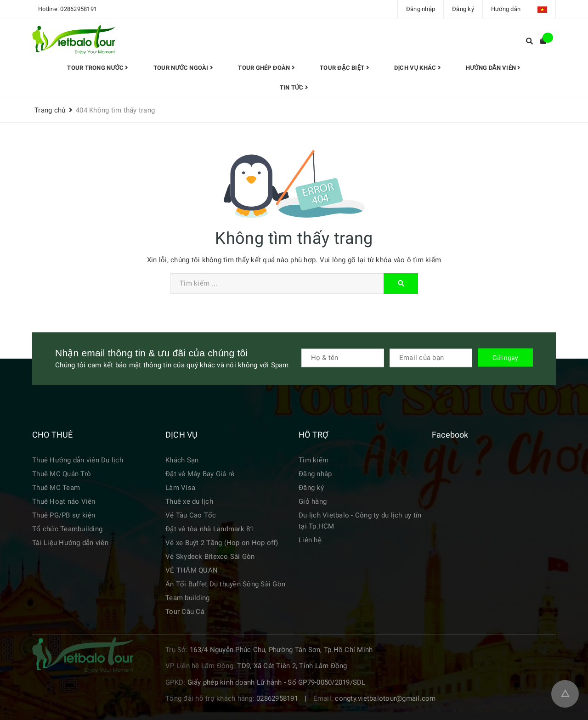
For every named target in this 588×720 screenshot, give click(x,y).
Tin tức (294, 87)
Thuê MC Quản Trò (62, 474)
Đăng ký (463, 9)
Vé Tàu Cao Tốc (191, 515)
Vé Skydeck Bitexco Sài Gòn (210, 557)
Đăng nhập (421, 9)
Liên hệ (310, 540)
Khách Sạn (182, 460)
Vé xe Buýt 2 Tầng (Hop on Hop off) (222, 543)
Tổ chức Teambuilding (67, 529)
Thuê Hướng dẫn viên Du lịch (78, 460)
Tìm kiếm (314, 460)
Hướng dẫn (506, 9)
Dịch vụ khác (417, 68)
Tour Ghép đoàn (266, 68)
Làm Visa (180, 488)
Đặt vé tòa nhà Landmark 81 (210, 529)
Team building (187, 598)
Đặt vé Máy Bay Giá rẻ (200, 474)
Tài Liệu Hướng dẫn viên (70, 543)
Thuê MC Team (56, 488)
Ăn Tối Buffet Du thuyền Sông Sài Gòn (225, 584)
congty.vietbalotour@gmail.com (385, 698)
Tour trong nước (98, 68)
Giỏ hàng (313, 501)
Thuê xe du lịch (189, 501)
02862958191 (79, 9)
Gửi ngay (505, 357)
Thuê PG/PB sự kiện (64, 515)
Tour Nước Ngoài (183, 68)
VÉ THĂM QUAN (192, 570)
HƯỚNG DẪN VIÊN (493, 68)
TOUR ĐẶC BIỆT (345, 68)
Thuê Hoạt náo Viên (64, 501)
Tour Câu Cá (185, 612)
